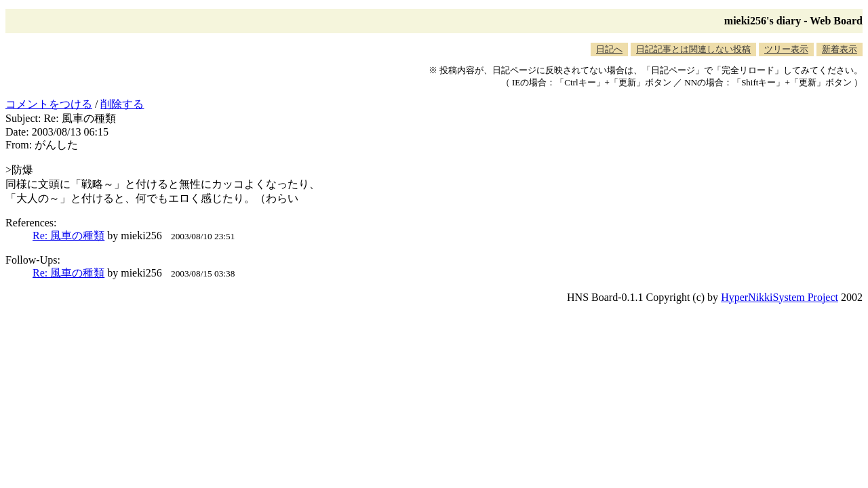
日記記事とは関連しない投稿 (693, 49)
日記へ (609, 49)
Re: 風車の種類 (68, 236)
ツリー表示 (786, 49)
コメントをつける (49, 104)
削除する (122, 104)
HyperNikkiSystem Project (780, 297)
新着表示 (840, 49)
